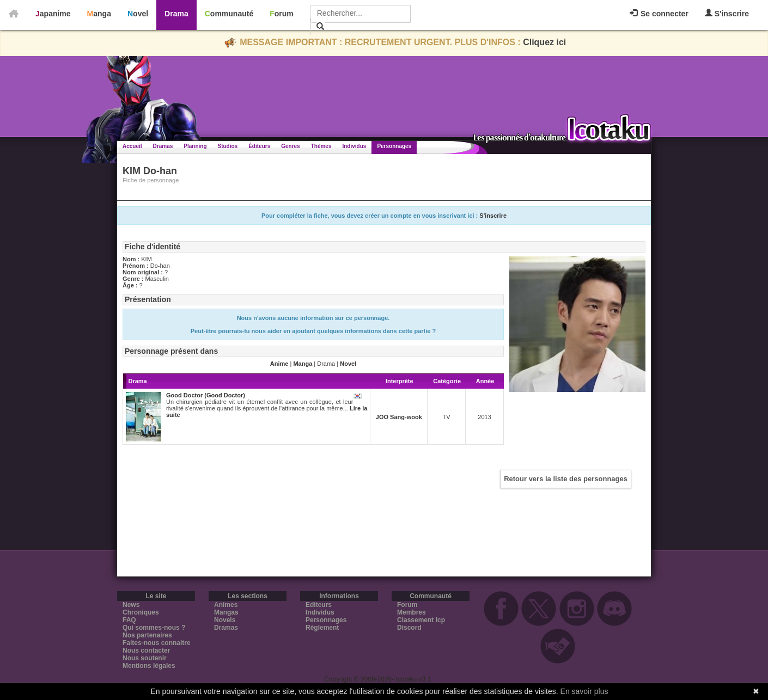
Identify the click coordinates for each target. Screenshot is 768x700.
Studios (228, 146)
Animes (226, 605)
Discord (409, 628)
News (131, 605)
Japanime (53, 14)
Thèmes (321, 146)
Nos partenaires (147, 635)
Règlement (322, 628)
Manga (99, 14)
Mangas (226, 612)
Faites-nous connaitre (157, 643)
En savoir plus (584, 691)
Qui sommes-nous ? (154, 628)
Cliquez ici (544, 42)
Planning (195, 146)
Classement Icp (421, 620)
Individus (354, 146)
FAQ (129, 620)
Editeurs (319, 605)
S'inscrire (727, 13)
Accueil (132, 146)
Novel (138, 14)
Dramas (163, 146)
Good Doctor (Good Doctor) (206, 395)
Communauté (229, 14)
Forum (282, 14)
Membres (412, 612)
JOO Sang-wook (399, 417)
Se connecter (659, 14)
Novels (225, 620)
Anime (279, 364)
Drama (176, 14)
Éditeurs (259, 146)
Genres (290, 146)
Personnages (394, 146)
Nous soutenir (145, 658)
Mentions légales (149, 666)
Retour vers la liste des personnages (566, 479)
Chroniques (141, 612)
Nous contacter (146, 650)
